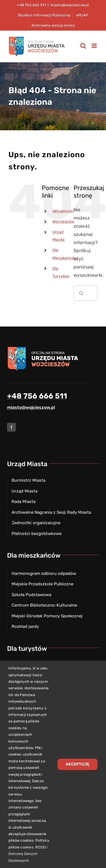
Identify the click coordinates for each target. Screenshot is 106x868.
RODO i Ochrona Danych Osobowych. (28, 854)
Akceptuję (78, 764)
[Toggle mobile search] (83, 46)
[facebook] (11, 427)
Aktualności (63, 211)
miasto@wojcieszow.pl (70, 5)
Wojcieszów (63, 222)
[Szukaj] (81, 293)
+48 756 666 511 (37, 396)
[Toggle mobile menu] (95, 46)
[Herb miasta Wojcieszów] (44, 348)
